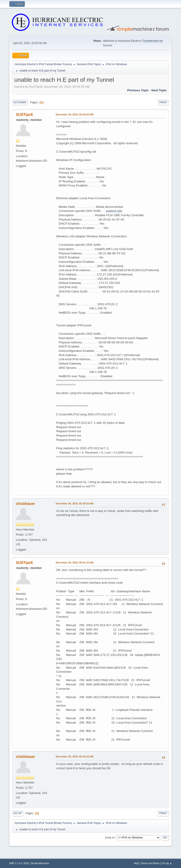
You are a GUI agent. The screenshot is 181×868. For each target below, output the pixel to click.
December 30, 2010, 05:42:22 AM (75, 756)
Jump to (110, 837)
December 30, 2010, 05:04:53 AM (75, 114)
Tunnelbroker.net (153, 41)
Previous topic (138, 90)
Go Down (20, 102)
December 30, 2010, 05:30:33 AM (75, 503)
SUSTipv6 (24, 115)
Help (136, 863)
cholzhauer (25, 504)
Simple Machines (40, 863)
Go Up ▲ (167, 863)
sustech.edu (114, 211)
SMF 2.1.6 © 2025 (19, 863)
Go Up (18, 813)
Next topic (159, 90)
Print (163, 102)
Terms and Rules (150, 863)
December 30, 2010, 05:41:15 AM (75, 563)
